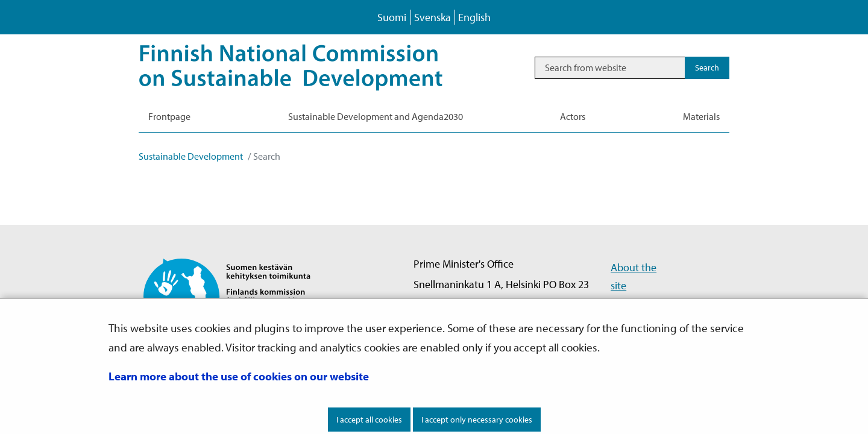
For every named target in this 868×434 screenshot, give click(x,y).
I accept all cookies (369, 420)
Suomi (392, 17)
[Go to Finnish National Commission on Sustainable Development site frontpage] (237, 296)
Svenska (432, 17)
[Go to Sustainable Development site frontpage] (308, 68)
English (474, 17)
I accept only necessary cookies (477, 420)
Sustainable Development (191, 156)
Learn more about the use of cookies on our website (239, 376)
